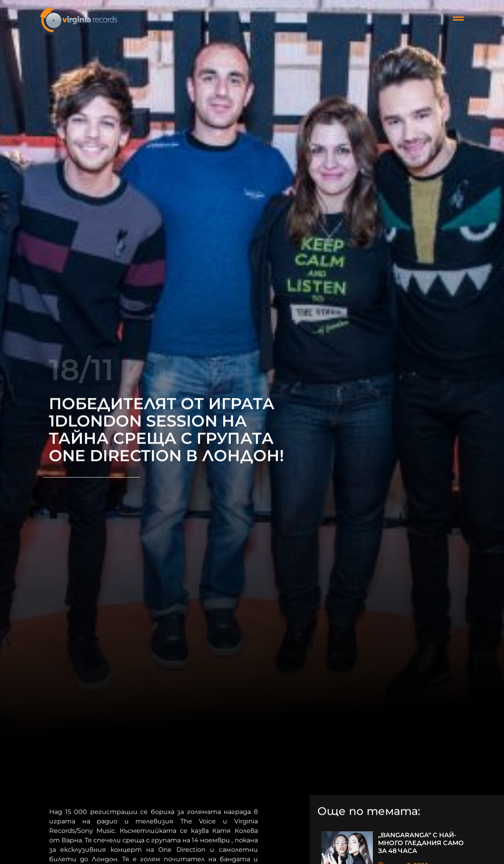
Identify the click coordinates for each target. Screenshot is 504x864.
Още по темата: (369, 812)
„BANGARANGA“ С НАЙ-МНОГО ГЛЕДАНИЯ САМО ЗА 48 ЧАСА (421, 843)
